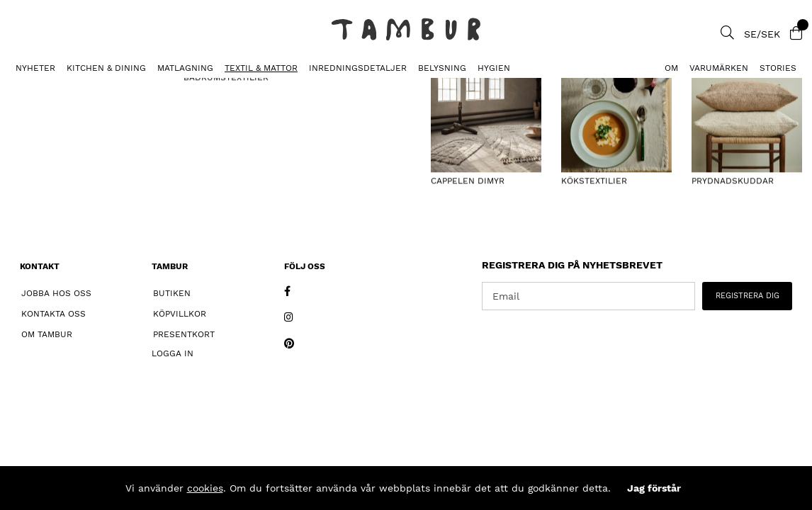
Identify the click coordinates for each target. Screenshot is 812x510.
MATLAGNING (185, 68)
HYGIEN (494, 68)
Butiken (172, 293)
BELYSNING (442, 68)
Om (671, 68)
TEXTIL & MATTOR (261, 68)
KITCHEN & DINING (106, 68)
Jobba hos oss (56, 293)
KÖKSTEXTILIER (41, 89)
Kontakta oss (53, 314)
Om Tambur (47, 334)
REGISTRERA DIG (748, 296)
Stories (778, 68)
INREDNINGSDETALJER (358, 68)
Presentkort (184, 334)
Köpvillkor (180, 314)
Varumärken (719, 68)
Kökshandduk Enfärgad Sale (159, 89)
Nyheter (35, 68)
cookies (205, 488)
